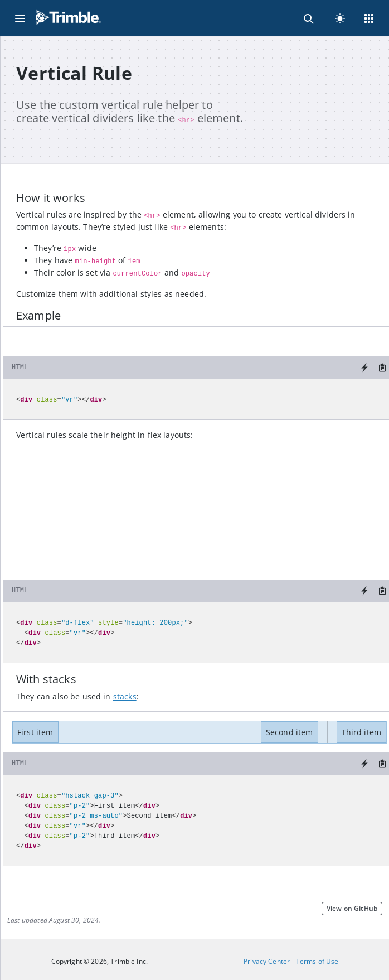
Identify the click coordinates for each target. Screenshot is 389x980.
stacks (125, 696)
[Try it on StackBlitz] (364, 368)
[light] (340, 18)
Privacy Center (267, 961)
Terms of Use (317, 961)
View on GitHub (352, 908)
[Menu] (20, 18)
